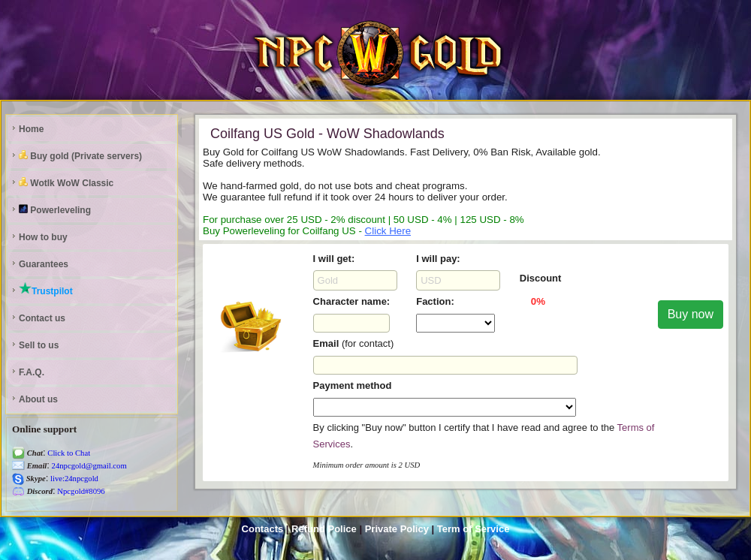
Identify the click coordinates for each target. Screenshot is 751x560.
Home (31, 129)
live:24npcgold (73, 479)
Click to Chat (68, 453)
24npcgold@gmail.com (88, 466)
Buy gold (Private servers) (80, 156)
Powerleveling (55, 210)
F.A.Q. (32, 372)
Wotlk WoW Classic (66, 183)
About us (38, 399)
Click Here (388, 231)
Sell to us (39, 345)
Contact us (42, 318)
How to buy (43, 237)
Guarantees (44, 264)
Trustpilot (46, 289)
